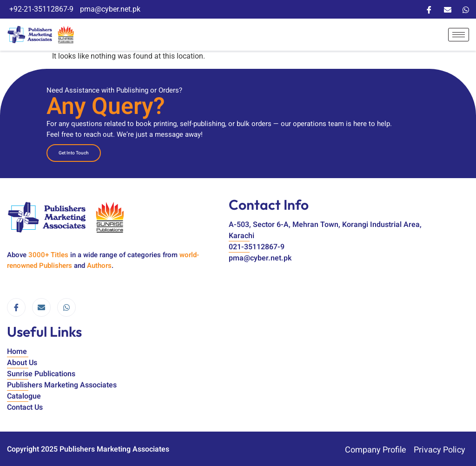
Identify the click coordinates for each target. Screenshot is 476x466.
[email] (41, 305)
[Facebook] (429, 9)
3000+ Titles (48, 252)
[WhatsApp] (466, 9)
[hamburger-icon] (459, 33)
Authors (99, 263)
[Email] (448, 9)
